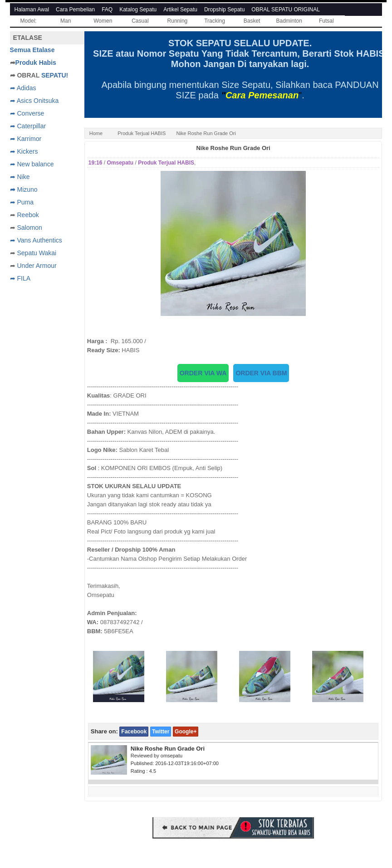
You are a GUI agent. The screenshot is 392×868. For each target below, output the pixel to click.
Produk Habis (36, 63)
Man (66, 21)
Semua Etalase (32, 50)
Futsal (326, 21)
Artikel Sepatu (180, 10)
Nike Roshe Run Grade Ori (233, 148)
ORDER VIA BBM (261, 373)
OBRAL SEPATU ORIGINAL (285, 10)
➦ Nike (20, 177)
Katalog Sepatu (138, 10)
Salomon (29, 228)
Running (178, 21)
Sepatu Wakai (37, 253)
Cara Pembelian (75, 10)
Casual (140, 21)
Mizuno (27, 189)
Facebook (134, 732)
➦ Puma (22, 202)
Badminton (289, 21)
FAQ (107, 10)
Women (103, 21)
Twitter (161, 732)
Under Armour (37, 266)
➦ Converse (27, 113)
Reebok (28, 215)
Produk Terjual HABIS (142, 133)
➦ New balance (32, 164)
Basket (252, 21)
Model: (29, 21)
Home (96, 133)
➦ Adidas (23, 88)
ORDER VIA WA (203, 373)
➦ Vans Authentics (36, 240)
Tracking (215, 21)
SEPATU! (55, 75)
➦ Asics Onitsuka (34, 101)
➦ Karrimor (26, 139)
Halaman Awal (32, 10)
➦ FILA (20, 278)
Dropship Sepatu (224, 10)
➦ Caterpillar (28, 126)
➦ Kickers (24, 151)
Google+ (186, 732)
